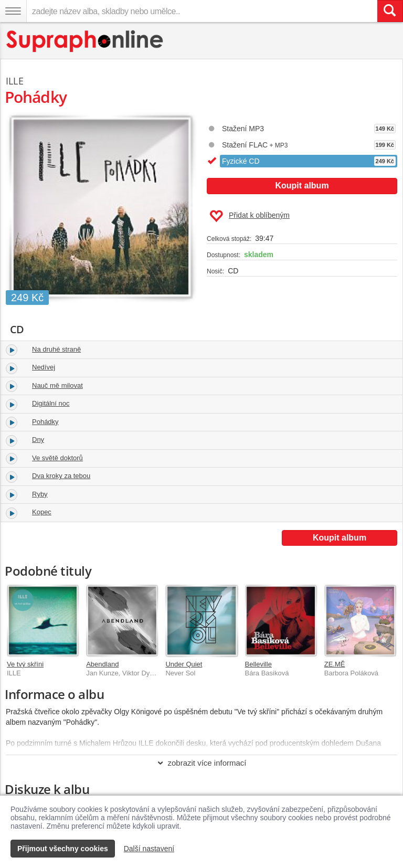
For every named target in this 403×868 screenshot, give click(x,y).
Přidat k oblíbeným (250, 216)
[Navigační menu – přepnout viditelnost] (13, 11)
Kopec (42, 512)
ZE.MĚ (335, 664)
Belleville (258, 664)
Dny (38, 440)
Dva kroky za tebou (61, 476)
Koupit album (302, 186)
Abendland (102, 664)
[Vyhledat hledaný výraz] (390, 11)
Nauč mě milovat (57, 385)
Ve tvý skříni (25, 664)
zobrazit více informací (201, 763)
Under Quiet (184, 664)
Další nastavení (149, 849)
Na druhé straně (56, 349)
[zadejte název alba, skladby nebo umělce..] (202, 11)
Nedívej (44, 367)
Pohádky (45, 422)
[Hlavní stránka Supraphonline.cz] (85, 41)
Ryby (40, 494)
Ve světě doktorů (57, 458)
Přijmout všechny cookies (63, 849)
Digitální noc (51, 403)
